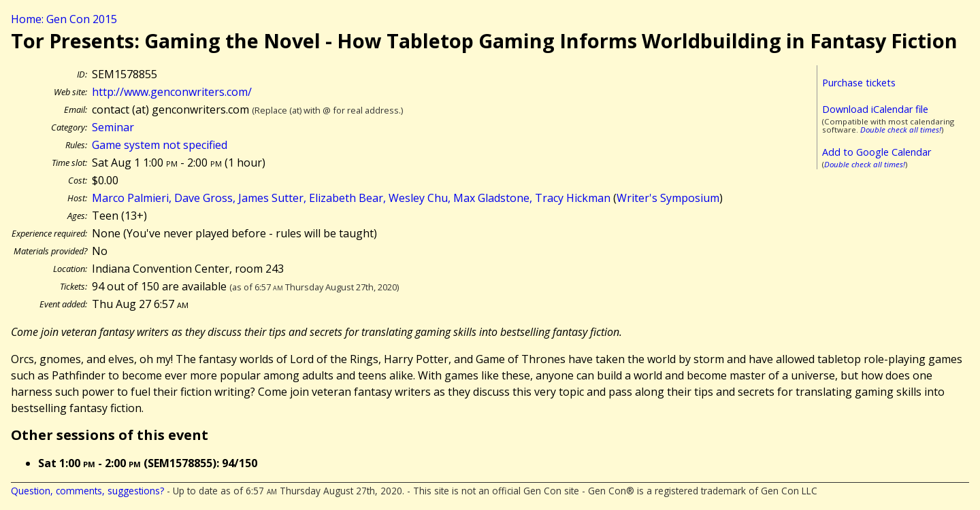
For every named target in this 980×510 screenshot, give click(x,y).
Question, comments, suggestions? (87, 491)
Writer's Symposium (668, 198)
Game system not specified (160, 145)
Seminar (113, 127)
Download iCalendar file (875, 109)
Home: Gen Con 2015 (64, 19)
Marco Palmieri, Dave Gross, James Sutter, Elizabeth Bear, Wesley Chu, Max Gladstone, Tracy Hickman (351, 198)
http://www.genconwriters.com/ (172, 92)
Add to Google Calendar (877, 152)
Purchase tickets (859, 83)
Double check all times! (901, 130)
